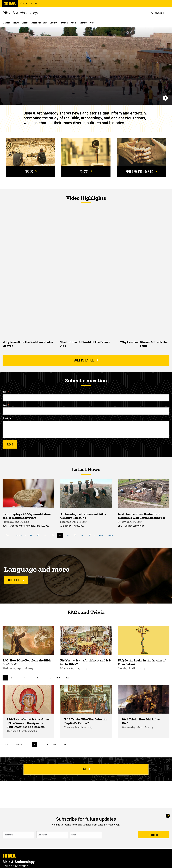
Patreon (64, 23)
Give (92, 23)
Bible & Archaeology (20, 13)
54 (68, 535)
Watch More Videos (86, 360)
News (16, 23)
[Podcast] (86, 152)
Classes (6, 23)
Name (5, 392)
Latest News (86, 469)
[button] (158, 13)
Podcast (86, 171)
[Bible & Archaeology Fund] (141, 152)
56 (83, 535)
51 (46, 535)
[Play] (165, 98)
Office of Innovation (28, 4)
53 (61, 536)
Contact (83, 23)
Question (7, 418)
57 (91, 535)
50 (39, 535)
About (74, 23)
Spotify (53, 23)
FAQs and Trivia (86, 612)
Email (5, 405)
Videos (25, 23)
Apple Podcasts (39, 23)
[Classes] (31, 152)
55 (76, 535)
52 (54, 535)
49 (32, 535)
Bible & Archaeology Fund (141, 171)
